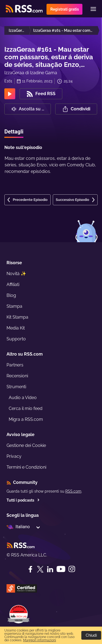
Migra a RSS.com (26, 419)
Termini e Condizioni (26, 467)
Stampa (14, 306)
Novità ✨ (16, 274)
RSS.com (73, 491)
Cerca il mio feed (26, 408)
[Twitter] (40, 569)
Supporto (16, 339)
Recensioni (17, 376)
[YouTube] (61, 569)
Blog (11, 295)
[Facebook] (30, 569)
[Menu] (93, 9)
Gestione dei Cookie (26, 445)
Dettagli (14, 132)
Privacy (14, 456)
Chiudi (91, 635)
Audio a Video (23, 398)
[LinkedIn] (50, 569)
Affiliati (13, 284)
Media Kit (16, 328)
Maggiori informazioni (40, 640)
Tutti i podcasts (23, 500)
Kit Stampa (17, 317)
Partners (15, 365)
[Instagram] (72, 569)
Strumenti (16, 387)
